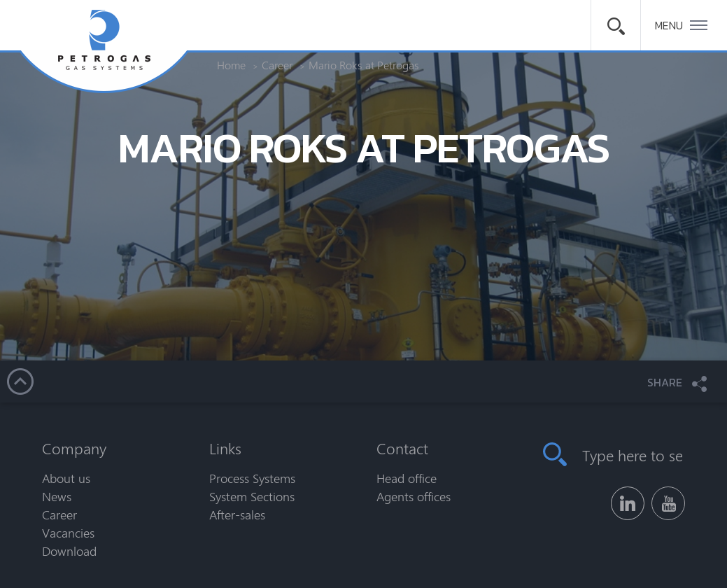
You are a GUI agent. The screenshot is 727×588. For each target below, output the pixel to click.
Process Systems (252, 478)
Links (225, 448)
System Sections (252, 496)
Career (59, 514)
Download (69, 551)
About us (66, 478)
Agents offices (414, 496)
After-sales (237, 514)
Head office (407, 478)
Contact (402, 448)
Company (74, 448)
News (57, 496)
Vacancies (68, 533)
